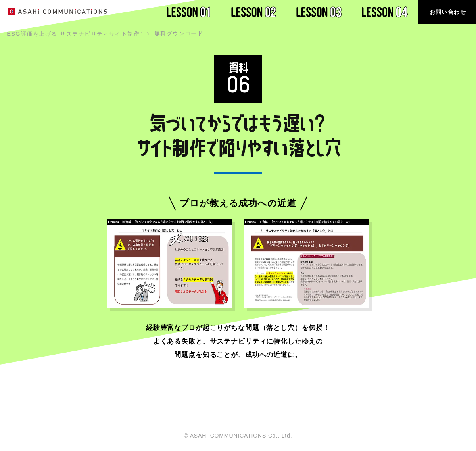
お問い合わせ (448, 12)
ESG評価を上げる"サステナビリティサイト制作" (74, 34)
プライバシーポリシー (421, 437)
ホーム (355, 437)
